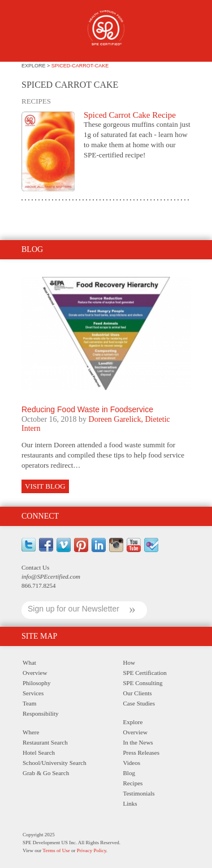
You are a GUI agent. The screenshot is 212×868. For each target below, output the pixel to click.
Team (29, 703)
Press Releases (141, 752)
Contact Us (35, 567)
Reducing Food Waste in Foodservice (87, 409)
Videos (132, 763)
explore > (36, 66)
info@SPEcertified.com (51, 576)
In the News (138, 742)
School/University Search (55, 763)
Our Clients (138, 693)
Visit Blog (45, 486)
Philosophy (37, 683)
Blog (129, 773)
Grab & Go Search (46, 773)
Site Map (39, 636)
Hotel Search (39, 752)
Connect (40, 516)
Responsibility (41, 713)
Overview (35, 673)
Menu (28, 33)
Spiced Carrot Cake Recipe (130, 115)
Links (130, 803)
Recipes (133, 783)
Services (33, 693)
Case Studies (139, 703)
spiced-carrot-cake (80, 66)
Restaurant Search (45, 742)
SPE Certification (145, 673)
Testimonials (139, 793)
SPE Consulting (143, 683)
